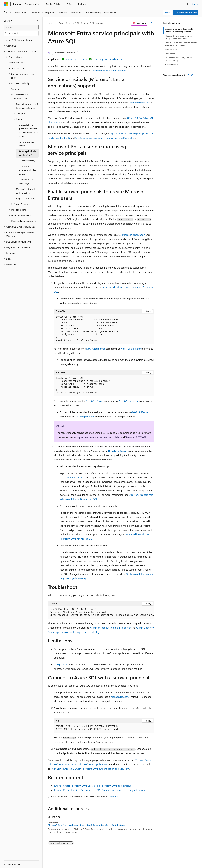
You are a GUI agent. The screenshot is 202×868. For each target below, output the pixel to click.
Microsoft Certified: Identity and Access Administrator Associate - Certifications (86, 825)
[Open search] (187, 4)
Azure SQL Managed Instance (108, 59)
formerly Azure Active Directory (109, 70)
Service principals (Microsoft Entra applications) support (179, 30)
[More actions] (151, 23)
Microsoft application (134, 235)
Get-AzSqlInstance (84, 416)
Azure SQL (74, 23)
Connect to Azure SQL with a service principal (179, 59)
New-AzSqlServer (96, 349)
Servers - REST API (136, 437)
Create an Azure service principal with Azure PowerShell (105, 138)
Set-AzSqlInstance (129, 401)
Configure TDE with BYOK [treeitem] (26, 198)
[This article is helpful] (188, 75)
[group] (101, 612)
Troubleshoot (171, 49)
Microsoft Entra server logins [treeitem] (26, 181)
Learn (51, 23)
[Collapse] (38, 21)
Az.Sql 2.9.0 (60, 664)
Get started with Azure (186, 12)
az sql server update (108, 437)
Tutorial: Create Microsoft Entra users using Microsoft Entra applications (92, 786)
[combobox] (21, 27)
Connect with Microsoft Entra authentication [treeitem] (27, 106)
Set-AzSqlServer (95, 401)
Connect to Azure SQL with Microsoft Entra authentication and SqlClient (91, 769)
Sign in (195, 4)
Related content (172, 64)
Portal (167, 12)
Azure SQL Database (94, 23)
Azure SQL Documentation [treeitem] (19, 40)
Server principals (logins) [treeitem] (26, 144)
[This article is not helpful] (192, 75)
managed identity (120, 697)
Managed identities (140, 102)
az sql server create (85, 437)
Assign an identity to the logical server (110, 628)
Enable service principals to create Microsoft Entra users (181, 44)
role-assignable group (71, 477)
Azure (61, 23)
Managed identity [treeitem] (27, 161)
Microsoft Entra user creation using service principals (179, 37)
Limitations (170, 54)
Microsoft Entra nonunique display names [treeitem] (27, 170)
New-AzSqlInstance (131, 349)
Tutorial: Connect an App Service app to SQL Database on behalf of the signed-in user (99, 790)
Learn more (114, 796)
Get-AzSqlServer (140, 412)
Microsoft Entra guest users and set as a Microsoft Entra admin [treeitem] (28, 130)
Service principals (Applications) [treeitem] (27, 153)
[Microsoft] (6, 4)
